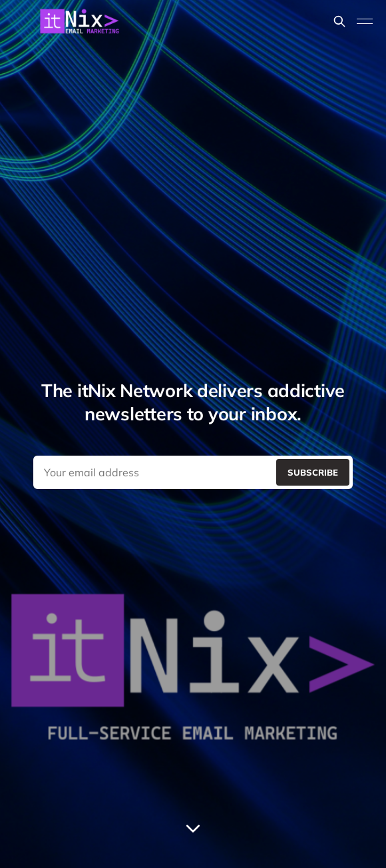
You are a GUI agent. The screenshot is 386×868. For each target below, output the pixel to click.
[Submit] (313, 472)
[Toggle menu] (365, 21)
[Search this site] (339, 21)
